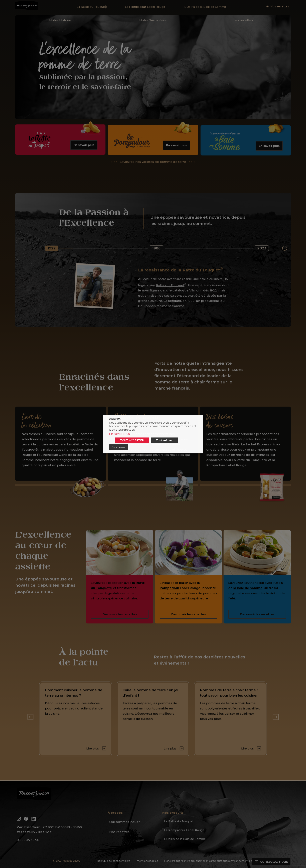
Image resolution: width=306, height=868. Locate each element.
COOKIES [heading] (115, 419)
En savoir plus (119, 434)
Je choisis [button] (119, 447)
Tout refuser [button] (164, 440)
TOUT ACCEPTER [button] (132, 440)
